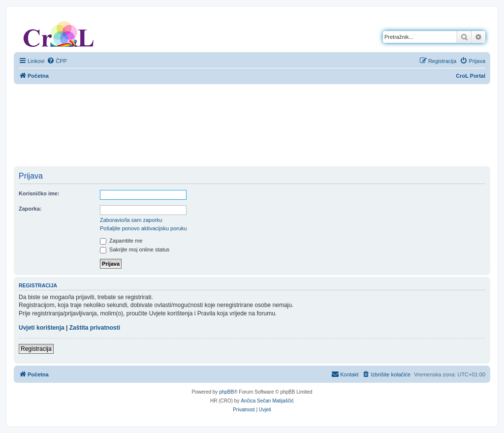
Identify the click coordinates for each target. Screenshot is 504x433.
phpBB (226, 392)
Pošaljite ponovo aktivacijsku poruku (143, 228)
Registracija (36, 349)
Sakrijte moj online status (135, 249)
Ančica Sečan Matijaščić (267, 401)
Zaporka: (30, 209)
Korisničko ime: (39, 193)
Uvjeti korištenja (42, 328)
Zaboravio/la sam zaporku (131, 220)
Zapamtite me (121, 241)
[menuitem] (57, 61)
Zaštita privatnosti (95, 328)
